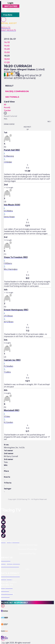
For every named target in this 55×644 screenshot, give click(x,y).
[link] (10, 28)
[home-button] (4, 10)
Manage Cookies (9, 582)
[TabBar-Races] (4, 640)
